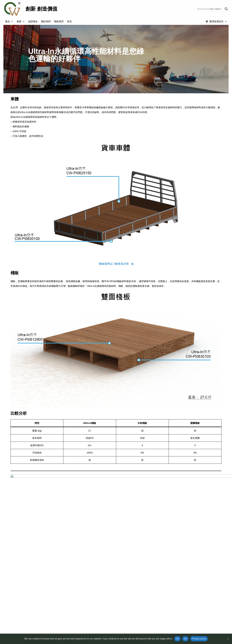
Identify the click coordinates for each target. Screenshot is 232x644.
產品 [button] (9, 21)
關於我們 (46, 21)
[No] (228, 639)
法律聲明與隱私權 (163, 627)
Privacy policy (199, 639)
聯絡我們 (59, 21)
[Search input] (210, 9)
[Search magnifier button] (226, 9)
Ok (177, 639)
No (185, 639)
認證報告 (33, 21)
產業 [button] (21, 21)
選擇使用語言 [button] (218, 21)
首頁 (69, 21)
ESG (65, 627)
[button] (116, 264)
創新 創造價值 (41, 9)
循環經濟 (67, 631)
